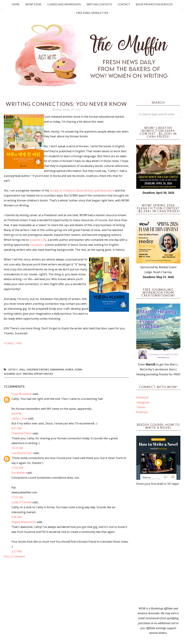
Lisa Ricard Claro (22, 453)
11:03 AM (17, 468)
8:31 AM (17, 428)
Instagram (143, 402)
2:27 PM (17, 551)
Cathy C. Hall (13, 343)
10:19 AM (17, 448)
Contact (124, 4)
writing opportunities (38, 374)
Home (16, 4)
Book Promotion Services (154, 4)
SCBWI (78, 369)
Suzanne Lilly (38, 240)
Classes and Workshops (64, 4)
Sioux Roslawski (22, 394)
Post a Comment (14, 556)
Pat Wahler (19, 473)
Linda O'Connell (22, 502)
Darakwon (57, 369)
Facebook (142, 397)
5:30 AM (17, 517)
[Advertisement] (158, 546)
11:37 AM (17, 497)
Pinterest (142, 412)
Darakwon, (37, 245)
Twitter (141, 407)
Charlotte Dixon (22, 433)
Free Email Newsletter (92, 13)
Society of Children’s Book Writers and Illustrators (82, 190)
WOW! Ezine (33, 4)
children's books (38, 369)
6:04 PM (17, 414)
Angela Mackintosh (24, 522)
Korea (69, 369)
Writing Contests (99, 4)
